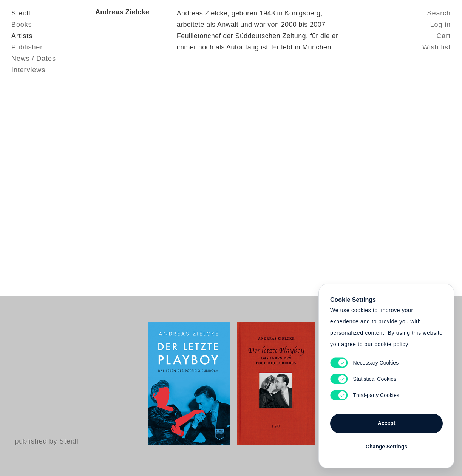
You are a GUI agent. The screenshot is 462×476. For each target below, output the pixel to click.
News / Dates (34, 59)
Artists (22, 36)
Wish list (437, 47)
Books (22, 25)
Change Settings (386, 447)
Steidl (21, 13)
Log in (440, 25)
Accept (387, 423)
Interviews (28, 70)
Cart (443, 36)
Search (439, 13)
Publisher (27, 47)
